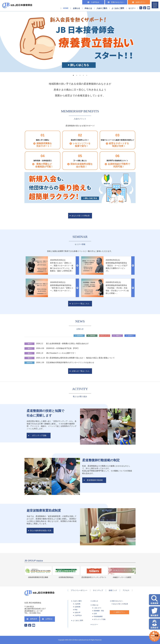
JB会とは (95, 605)
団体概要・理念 (99, 611)
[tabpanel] (80, 42)
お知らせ (76, 8)
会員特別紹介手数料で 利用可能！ (119, 165)
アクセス (126, 590)
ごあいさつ (97, 608)
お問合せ (47, 619)
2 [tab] (77, 75)
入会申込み (93, 2)
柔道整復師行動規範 (95, 480)
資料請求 (32, 619)
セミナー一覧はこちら (81, 304)
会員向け (131, 336)
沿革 (95, 614)
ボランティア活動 (39, 435)
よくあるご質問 (118, 8)
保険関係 (80, 336)
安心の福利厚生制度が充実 (41, 531)
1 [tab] (73, 75)
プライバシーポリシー (79, 590)
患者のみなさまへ (116, 2)
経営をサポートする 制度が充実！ (119, 145)
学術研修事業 (98, 616)
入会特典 (77, 604)
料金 (76, 610)
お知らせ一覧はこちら (81, 371)
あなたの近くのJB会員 (81, 216)
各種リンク (113, 590)
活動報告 (92, 336)
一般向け (118, 336)
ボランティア (105, 336)
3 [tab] (80, 75)
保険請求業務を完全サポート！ (44, 145)
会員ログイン (139, 2)
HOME (66, 8)
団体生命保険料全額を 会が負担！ (82, 165)
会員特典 (77, 607)
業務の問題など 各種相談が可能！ (44, 165)
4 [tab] (83, 75)
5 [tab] (87, 75)
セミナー (132, 8)
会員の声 (77, 612)
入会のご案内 (77, 601)
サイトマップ (98, 590)
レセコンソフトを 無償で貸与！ (82, 145)
